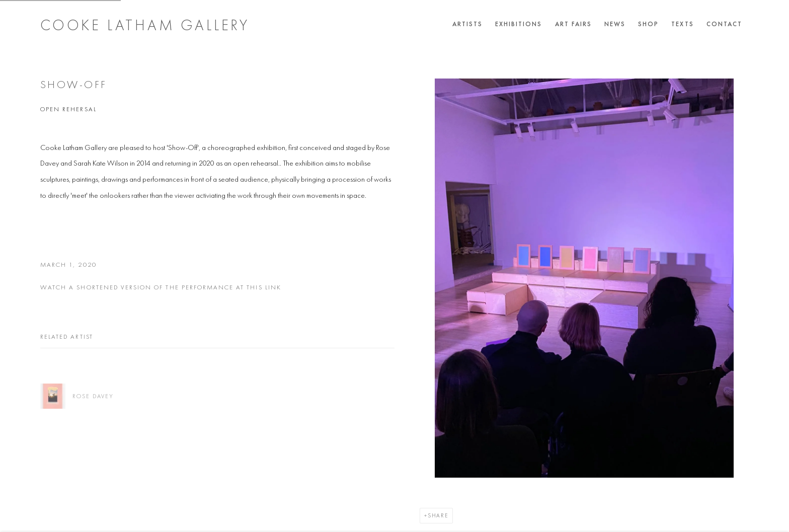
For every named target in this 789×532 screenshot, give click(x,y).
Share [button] (438, 515)
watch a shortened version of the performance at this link (161, 287)
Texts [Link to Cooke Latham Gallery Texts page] (682, 24)
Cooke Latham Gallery (145, 25)
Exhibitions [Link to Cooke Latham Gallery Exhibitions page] (519, 24)
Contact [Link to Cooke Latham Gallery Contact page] (724, 24)
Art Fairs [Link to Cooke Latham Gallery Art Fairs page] (573, 24)
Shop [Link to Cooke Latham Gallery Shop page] (648, 24)
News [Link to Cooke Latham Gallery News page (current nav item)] (615, 24)
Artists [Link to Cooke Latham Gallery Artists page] (467, 24)
